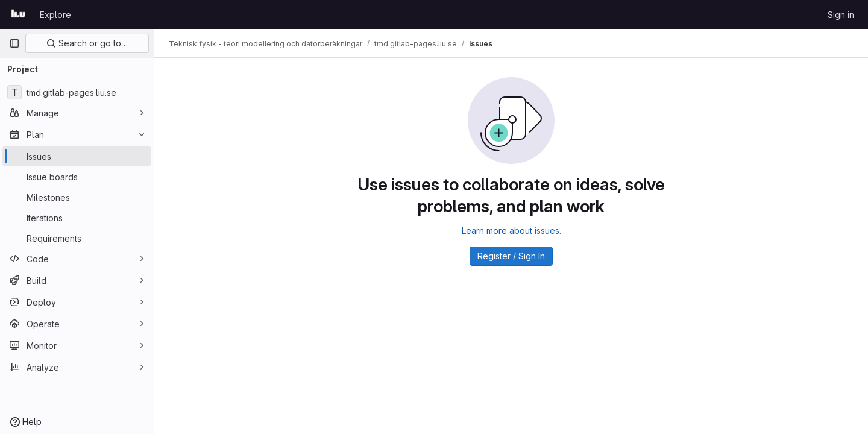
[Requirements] (77, 238)
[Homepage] (18, 14)
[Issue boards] (77, 177)
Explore (55, 15)
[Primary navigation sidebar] (14, 43)
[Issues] (77, 156)
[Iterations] (77, 218)
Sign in (841, 15)
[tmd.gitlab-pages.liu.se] (77, 92)
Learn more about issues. (511, 231)
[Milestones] (77, 197)
